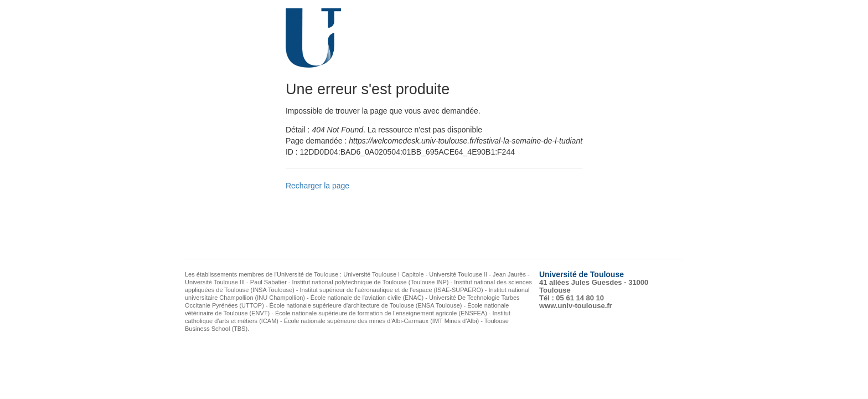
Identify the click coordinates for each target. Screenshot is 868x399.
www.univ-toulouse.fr (576, 306)
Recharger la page (317, 186)
